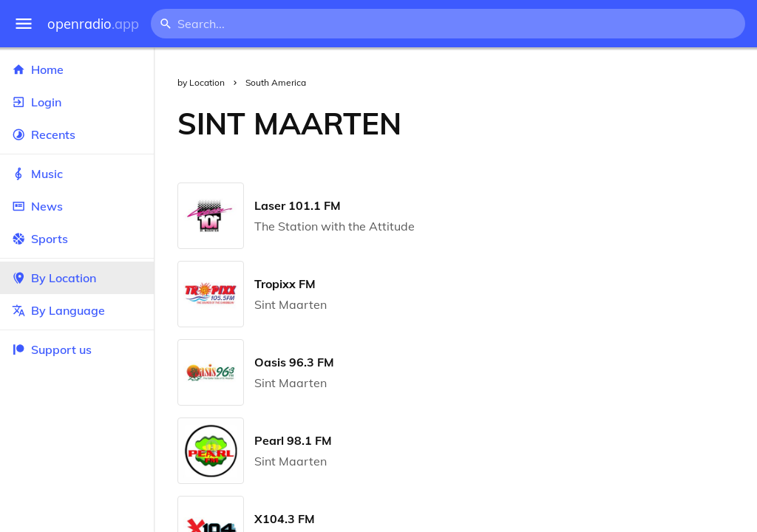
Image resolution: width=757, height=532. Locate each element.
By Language (77, 310)
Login (77, 102)
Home (77, 69)
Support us (52, 349)
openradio (93, 24)
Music (77, 174)
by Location (201, 82)
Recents (77, 134)
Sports (77, 239)
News (77, 206)
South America (276, 82)
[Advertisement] (591, 123)
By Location (77, 278)
